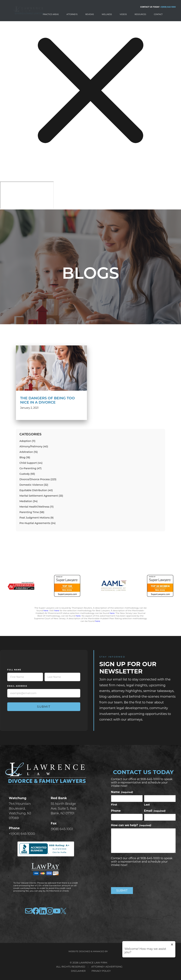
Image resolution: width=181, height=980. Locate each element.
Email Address (17, 686)
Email (155, 811)
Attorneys (72, 14)
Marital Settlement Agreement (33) (41, 496)
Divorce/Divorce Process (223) (38, 479)
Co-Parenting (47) (30, 468)
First (114, 805)
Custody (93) (27, 474)
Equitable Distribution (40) (36, 490)
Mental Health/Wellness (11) (37, 507)
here (46, 610)
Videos (123, 14)
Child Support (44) (31, 463)
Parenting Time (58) (32, 512)
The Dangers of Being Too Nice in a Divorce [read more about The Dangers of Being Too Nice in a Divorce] (47, 400)
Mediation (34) (28, 501)
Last (147, 805)
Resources (140, 14)
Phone (116, 811)
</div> (27, 195)
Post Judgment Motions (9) (37, 518)
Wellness (107, 14)
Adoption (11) (27, 441)
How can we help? (131, 825)
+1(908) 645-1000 (168, 7)
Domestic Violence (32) (34, 485)
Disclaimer (78, 971)
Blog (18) (25, 457)
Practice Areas (51, 14)
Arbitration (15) (29, 452)
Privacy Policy (102, 971)
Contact (158, 14)
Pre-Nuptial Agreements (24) (37, 523)
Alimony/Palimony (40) (34, 446)
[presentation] (138, 876)
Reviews (90, 14)
